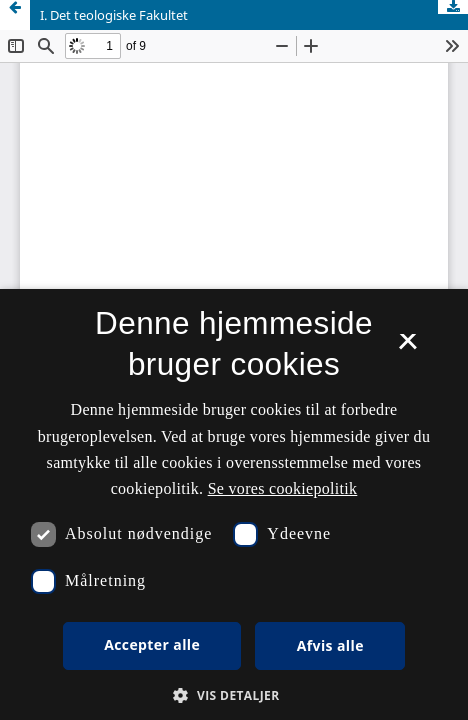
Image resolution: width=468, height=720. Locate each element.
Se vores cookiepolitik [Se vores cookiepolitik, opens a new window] (283, 488)
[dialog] (234, 504)
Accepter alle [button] (152, 644)
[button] (233, 695)
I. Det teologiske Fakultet (114, 15)
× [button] (407, 348)
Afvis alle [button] (330, 645)
